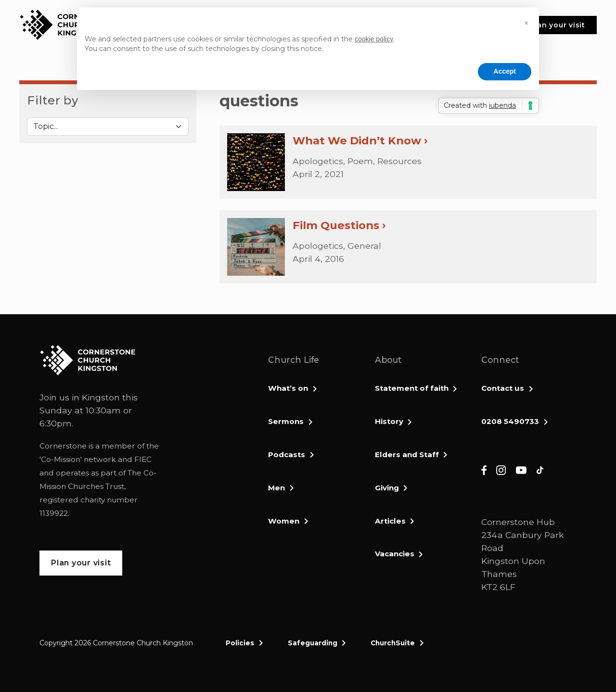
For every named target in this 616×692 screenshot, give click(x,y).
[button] (526, 23)
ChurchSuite (393, 643)
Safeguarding (313, 643)
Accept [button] (505, 71)
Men (276, 488)
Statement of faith (412, 388)
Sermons (286, 421)
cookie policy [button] (374, 39)
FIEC (143, 459)
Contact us (503, 388)
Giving (387, 488)
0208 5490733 (510, 421)
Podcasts (287, 455)
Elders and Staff (407, 455)
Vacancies (395, 554)
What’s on (288, 388)
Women (284, 521)
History (389, 421)
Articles (390, 521)
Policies (240, 643)
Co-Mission (61, 459)
